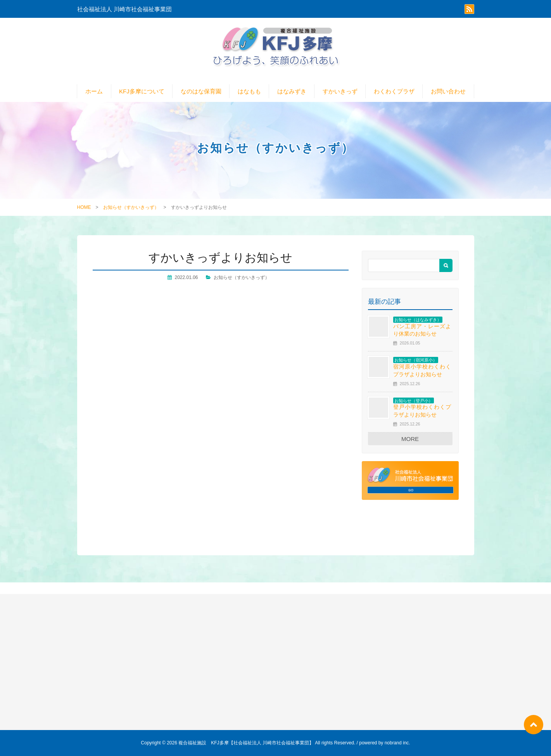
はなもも (249, 91)
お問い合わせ (448, 91)
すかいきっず (340, 91)
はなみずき (292, 91)
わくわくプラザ (394, 91)
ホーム (94, 91)
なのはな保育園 (201, 91)
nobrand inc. (397, 743)
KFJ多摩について (142, 91)
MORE (410, 439)
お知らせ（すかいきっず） (131, 207)
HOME (84, 207)
